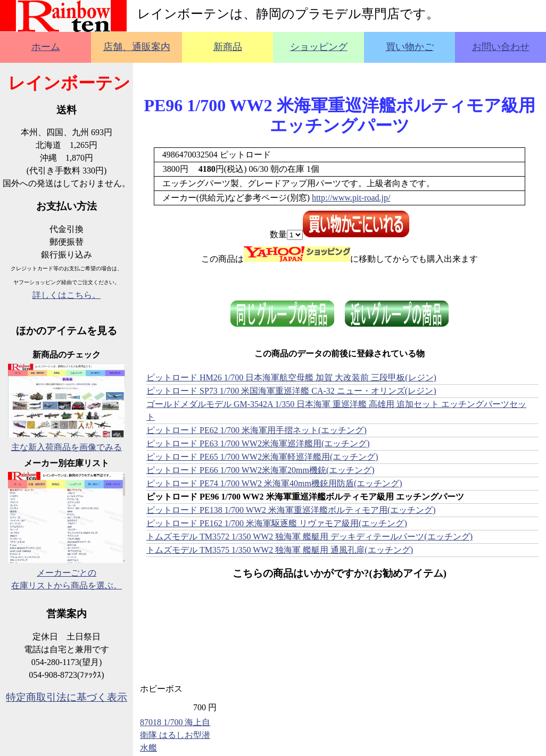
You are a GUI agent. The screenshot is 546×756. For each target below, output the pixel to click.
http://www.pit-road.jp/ (351, 198)
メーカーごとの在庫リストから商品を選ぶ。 (67, 573)
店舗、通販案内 (137, 47)
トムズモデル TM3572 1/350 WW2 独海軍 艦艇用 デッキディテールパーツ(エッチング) (309, 537)
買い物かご (410, 47)
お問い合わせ (501, 47)
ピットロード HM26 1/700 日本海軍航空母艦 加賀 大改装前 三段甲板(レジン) (291, 377)
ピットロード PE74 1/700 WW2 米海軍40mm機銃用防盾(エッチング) (274, 483)
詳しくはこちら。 (67, 295)
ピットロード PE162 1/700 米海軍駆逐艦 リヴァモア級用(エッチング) (277, 523)
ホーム (46, 47)
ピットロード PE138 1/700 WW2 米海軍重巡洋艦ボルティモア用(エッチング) (291, 510)
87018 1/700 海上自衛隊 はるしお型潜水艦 (175, 735)
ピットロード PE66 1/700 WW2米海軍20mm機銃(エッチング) (260, 470)
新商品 (228, 47)
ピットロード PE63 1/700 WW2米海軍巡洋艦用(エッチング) (258, 443)
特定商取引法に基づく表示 (67, 697)
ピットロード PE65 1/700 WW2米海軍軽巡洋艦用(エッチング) (262, 457)
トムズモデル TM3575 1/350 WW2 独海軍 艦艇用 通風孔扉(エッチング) (280, 550)
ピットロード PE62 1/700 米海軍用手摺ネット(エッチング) (257, 430)
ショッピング (319, 47)
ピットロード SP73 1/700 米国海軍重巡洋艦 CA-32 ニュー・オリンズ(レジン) (291, 391)
